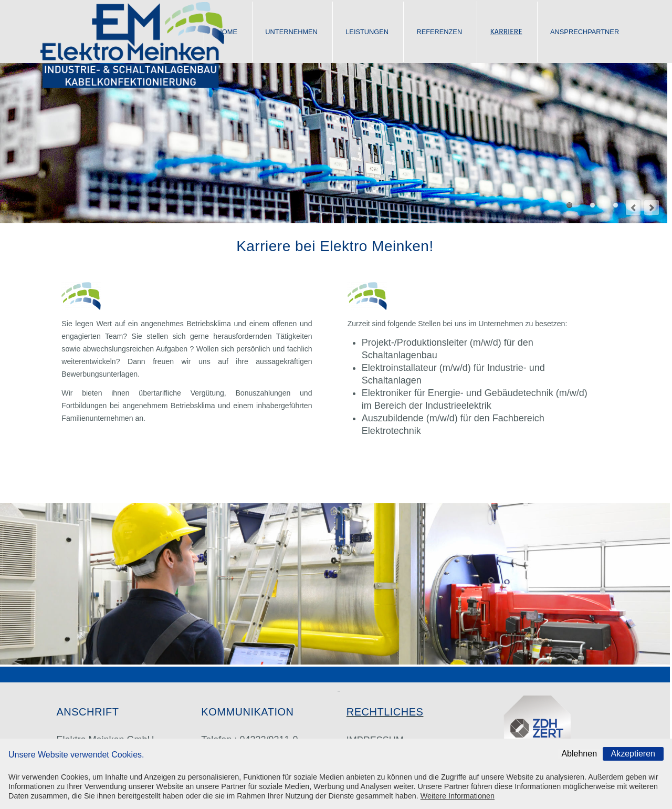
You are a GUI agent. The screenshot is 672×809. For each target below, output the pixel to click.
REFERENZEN (439, 32)
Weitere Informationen (458, 796)
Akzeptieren (633, 754)
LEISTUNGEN (367, 32)
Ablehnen (579, 754)
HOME (227, 32)
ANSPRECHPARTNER (585, 32)
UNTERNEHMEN (291, 32)
